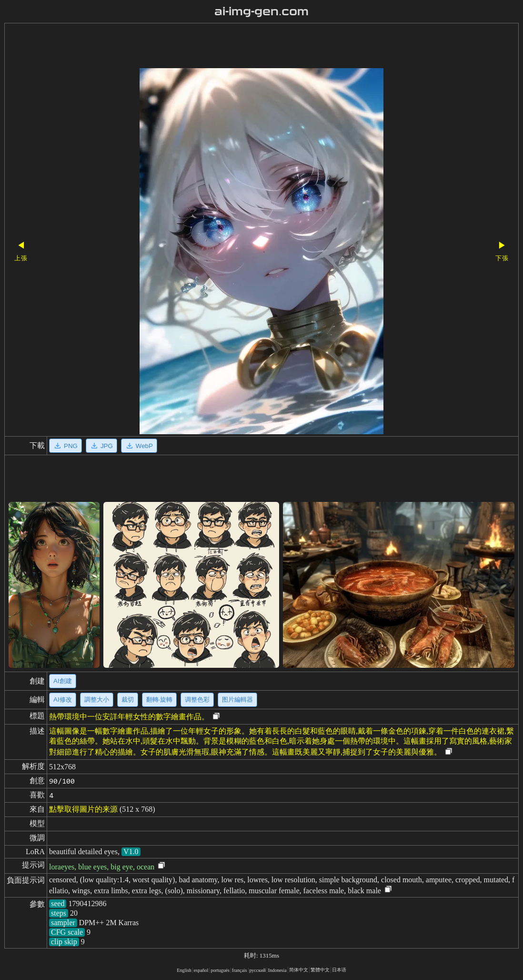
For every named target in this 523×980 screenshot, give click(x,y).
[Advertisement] (245, 47)
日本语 (339, 970)
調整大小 (97, 699)
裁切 (128, 699)
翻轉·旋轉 (160, 699)
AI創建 (63, 681)
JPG (101, 446)
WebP (139, 446)
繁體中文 (320, 970)
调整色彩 (197, 699)
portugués (220, 970)
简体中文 (299, 970)
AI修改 (63, 699)
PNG (65, 446)
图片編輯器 (237, 699)
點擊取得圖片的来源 (83, 809)
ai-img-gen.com (262, 11)
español (201, 970)
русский (258, 970)
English (184, 970)
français (240, 970)
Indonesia (277, 970)
